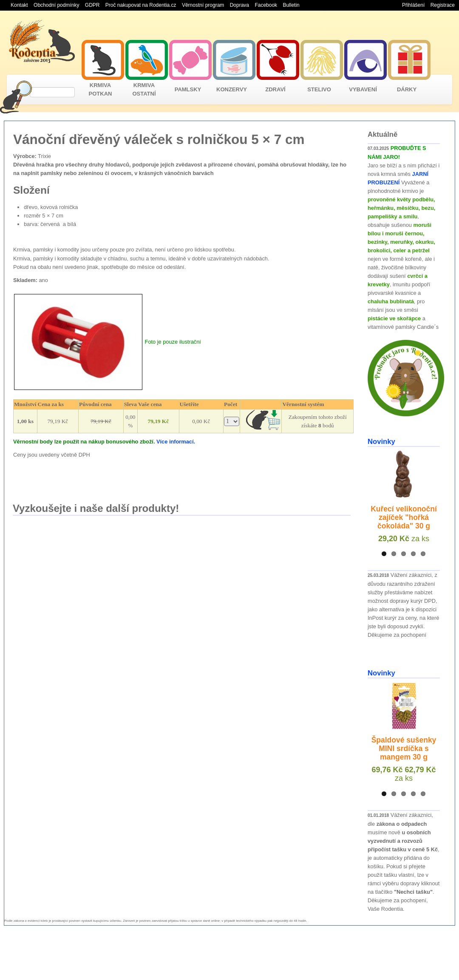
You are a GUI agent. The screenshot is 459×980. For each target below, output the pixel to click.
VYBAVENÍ (363, 89)
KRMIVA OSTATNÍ (144, 89)
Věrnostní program (203, 5)
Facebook (266, 5)
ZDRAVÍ (275, 89)
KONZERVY (232, 89)
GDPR (92, 5)
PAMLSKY (188, 89)
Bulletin (291, 5)
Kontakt (19, 5)
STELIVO (319, 89)
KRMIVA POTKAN (101, 89)
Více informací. (176, 442)
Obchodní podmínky (56, 5)
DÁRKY (407, 89)
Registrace (443, 5)
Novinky (381, 442)
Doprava (239, 5)
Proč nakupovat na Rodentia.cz (141, 5)
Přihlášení (413, 5)
